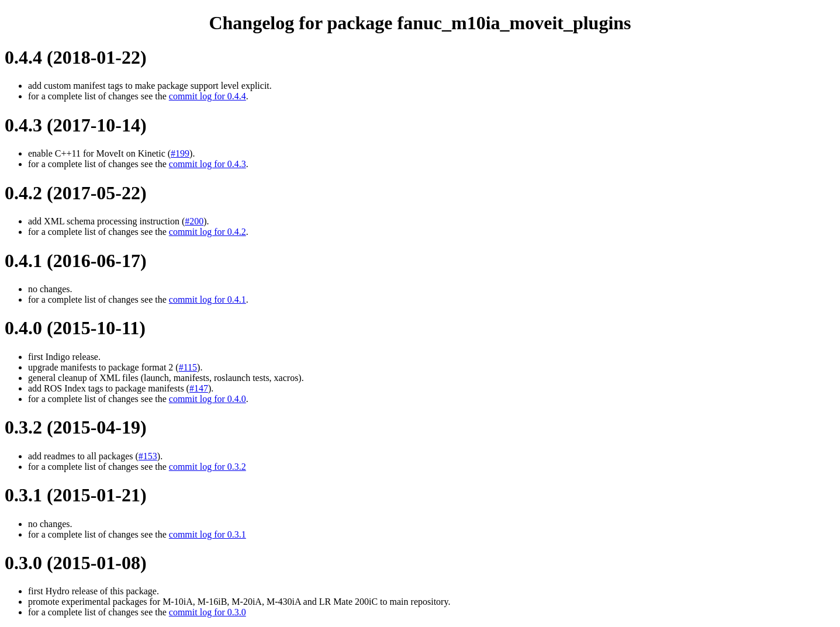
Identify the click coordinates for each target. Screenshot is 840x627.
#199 (180, 153)
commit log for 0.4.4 (208, 96)
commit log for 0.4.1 (208, 299)
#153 (148, 456)
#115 (188, 367)
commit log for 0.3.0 (208, 612)
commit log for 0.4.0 (208, 399)
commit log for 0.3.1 (208, 534)
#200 (194, 221)
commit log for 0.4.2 (208, 232)
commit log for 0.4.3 (208, 164)
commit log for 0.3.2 (208, 467)
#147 (199, 388)
